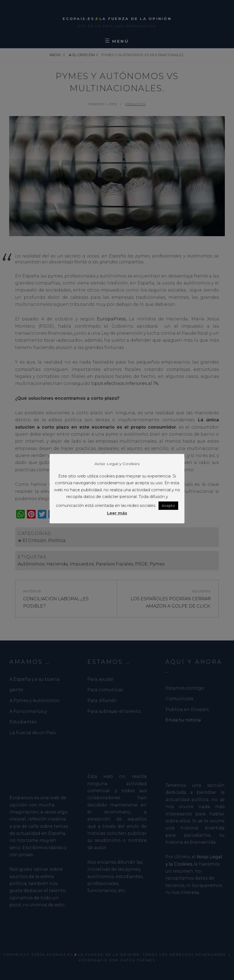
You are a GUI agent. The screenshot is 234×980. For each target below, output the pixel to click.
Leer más (117, 516)
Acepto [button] (168, 509)
